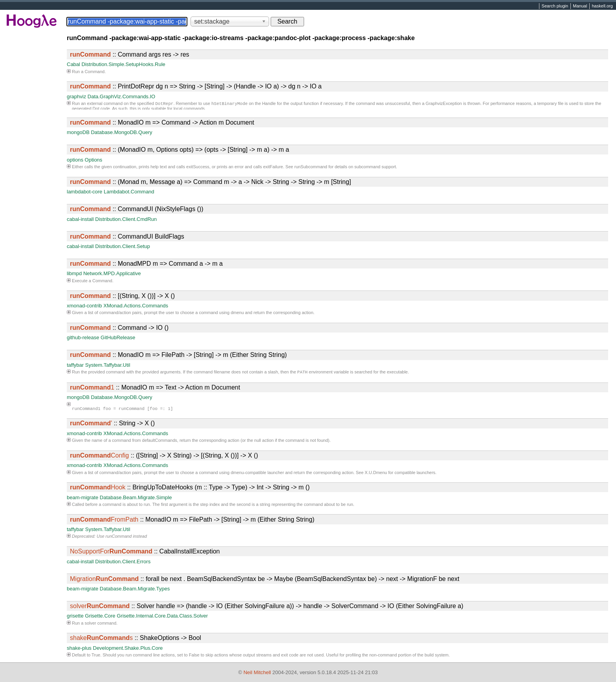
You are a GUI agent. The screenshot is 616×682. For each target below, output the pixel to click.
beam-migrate (82, 498)
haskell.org (602, 6)
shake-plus (79, 649)
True (96, 656)
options (75, 160)
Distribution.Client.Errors (123, 562)
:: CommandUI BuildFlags (127, 236)
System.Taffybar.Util (108, 365)
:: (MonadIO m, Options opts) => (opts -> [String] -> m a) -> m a (180, 150)
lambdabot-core (84, 192)
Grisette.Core (100, 617)
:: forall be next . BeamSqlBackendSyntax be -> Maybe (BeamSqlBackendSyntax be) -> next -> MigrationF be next (265, 580)
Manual (580, 6)
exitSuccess (198, 167)
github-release (83, 337)
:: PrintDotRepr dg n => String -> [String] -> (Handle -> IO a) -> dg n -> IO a (196, 86)
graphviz (76, 97)
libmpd (74, 273)
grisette (75, 617)
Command (94, 72)
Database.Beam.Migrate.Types (135, 589)
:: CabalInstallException (145, 552)
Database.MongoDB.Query (121, 132)
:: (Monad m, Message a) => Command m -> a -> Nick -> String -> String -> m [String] (210, 182)
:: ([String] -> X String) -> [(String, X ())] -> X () (164, 456)
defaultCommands (160, 441)
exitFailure (273, 167)
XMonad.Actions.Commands (136, 306)
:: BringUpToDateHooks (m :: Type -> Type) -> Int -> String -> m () (190, 488)
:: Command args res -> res (130, 54)
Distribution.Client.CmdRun (126, 219)
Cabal (73, 64)
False (194, 656)
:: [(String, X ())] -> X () (122, 296)
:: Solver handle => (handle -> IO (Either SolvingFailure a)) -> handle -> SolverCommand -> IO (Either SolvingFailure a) (267, 607)
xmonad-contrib (84, 306)
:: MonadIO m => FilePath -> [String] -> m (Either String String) (178, 355)
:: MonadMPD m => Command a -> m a (146, 264)
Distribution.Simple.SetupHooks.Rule (124, 64)
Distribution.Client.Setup (122, 246)
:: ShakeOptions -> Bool (136, 639)
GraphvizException (444, 104)
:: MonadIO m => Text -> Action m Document (155, 388)
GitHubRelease (118, 337)
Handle (269, 104)
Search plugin (555, 6)
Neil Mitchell (257, 672)
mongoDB (78, 132)
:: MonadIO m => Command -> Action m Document (162, 122)
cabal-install (80, 219)
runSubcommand (311, 167)
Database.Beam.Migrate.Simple (136, 498)
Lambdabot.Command (129, 192)
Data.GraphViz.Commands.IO (121, 97)
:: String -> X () (112, 424)
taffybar (75, 365)
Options (94, 160)
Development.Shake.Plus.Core (128, 649)
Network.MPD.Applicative (112, 273)
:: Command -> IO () (119, 328)
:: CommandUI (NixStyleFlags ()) (137, 209)
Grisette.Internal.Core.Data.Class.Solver (162, 617)
